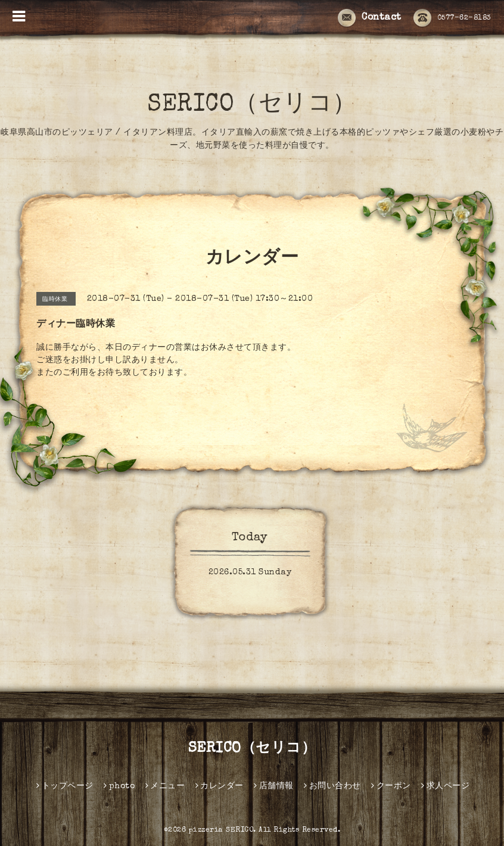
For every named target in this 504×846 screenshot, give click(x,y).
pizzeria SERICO (221, 831)
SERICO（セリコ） (252, 105)
